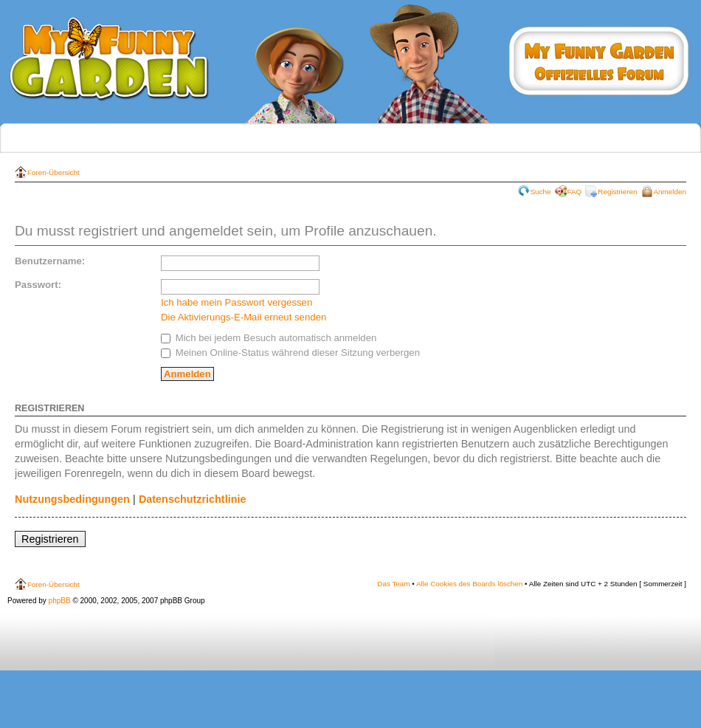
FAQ (575, 192)
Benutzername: (50, 261)
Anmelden (670, 192)
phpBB (60, 601)
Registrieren (617, 192)
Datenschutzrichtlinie (193, 499)
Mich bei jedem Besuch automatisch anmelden (269, 338)
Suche (541, 192)
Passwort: (38, 285)
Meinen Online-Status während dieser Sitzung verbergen (290, 353)
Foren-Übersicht (53, 172)
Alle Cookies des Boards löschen (469, 584)
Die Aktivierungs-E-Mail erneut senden (244, 317)
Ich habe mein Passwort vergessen (236, 302)
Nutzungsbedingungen (72, 499)
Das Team (393, 584)
